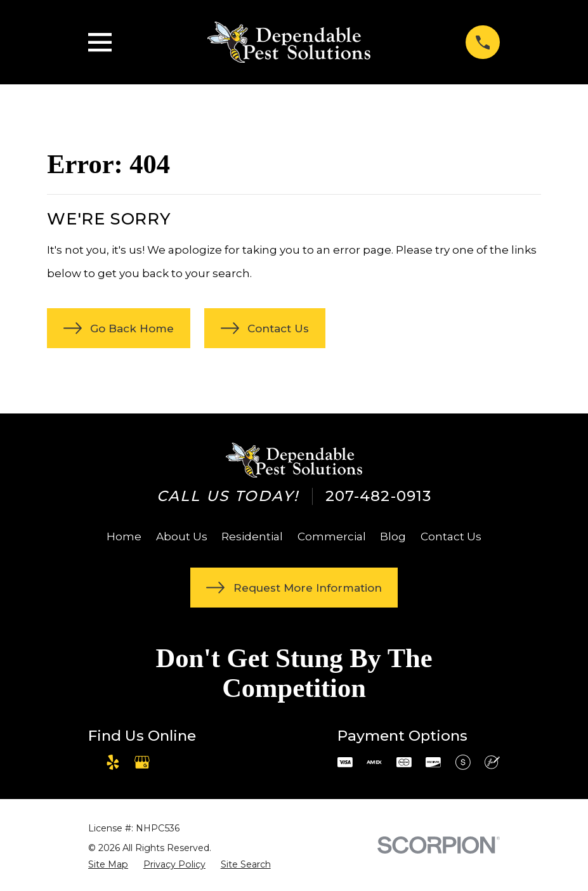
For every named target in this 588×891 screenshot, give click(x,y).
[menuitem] (108, 865)
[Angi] (172, 762)
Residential (252, 537)
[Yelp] (113, 762)
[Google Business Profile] (142, 762)
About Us (182, 537)
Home (124, 537)
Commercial (332, 537)
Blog (393, 537)
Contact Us (451, 537)
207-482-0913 (379, 496)
